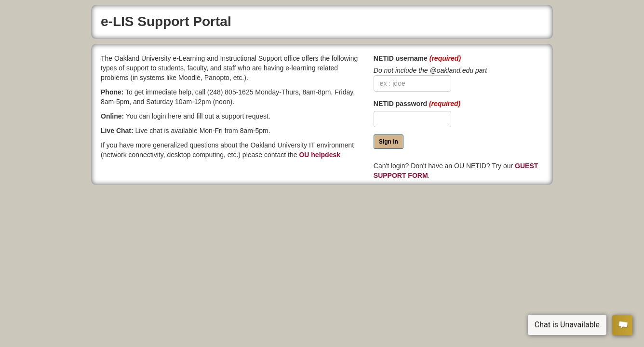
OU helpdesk (320, 155)
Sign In (389, 142)
